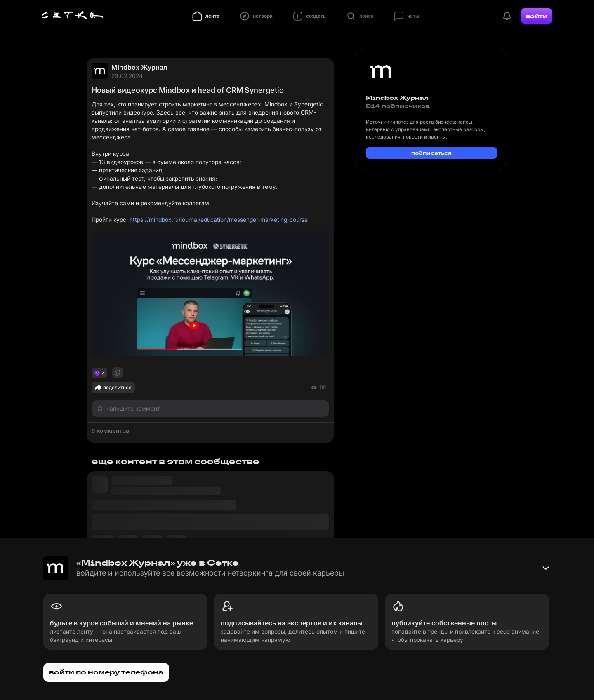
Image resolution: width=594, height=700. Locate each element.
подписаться (431, 153)
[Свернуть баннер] (546, 568)
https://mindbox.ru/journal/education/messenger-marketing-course (219, 220)
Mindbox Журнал (139, 67)
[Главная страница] (73, 16)
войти (537, 16)
